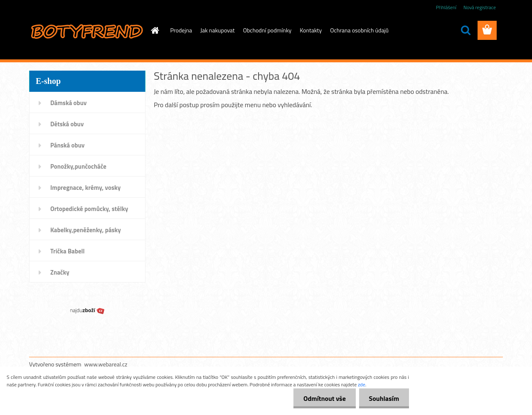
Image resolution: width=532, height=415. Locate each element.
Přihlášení (446, 7)
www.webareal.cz (106, 364)
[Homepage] (155, 30)
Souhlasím (383, 398)
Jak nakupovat (218, 30)
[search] (465, 30)
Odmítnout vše (323, 398)
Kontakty (311, 30)
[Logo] (86, 31)
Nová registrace (480, 7)
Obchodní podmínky (267, 30)
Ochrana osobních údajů (359, 30)
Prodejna (181, 30)
